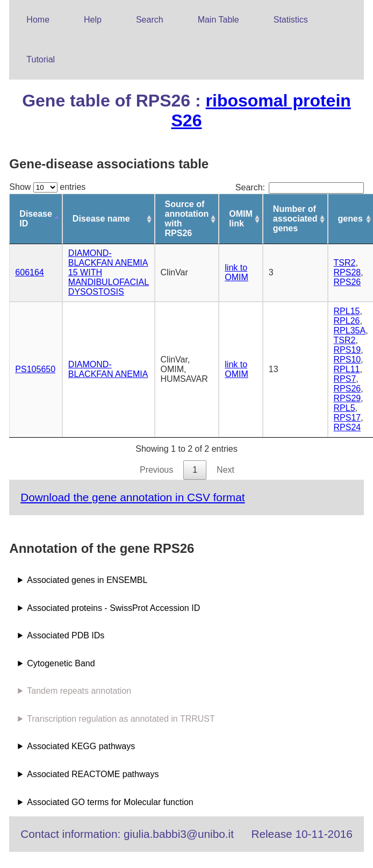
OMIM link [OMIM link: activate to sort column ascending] (241, 219)
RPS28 (347, 272)
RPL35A (350, 330)
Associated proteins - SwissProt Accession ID (113, 608)
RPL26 (347, 321)
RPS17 (347, 418)
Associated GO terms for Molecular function (110, 802)
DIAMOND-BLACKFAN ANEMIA (108, 369)
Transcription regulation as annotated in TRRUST (121, 719)
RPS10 (347, 360)
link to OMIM (236, 272)
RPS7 (345, 379)
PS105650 (35, 369)
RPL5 (345, 408)
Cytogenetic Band (61, 663)
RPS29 (347, 398)
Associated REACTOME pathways (93, 774)
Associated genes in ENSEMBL (87, 580)
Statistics (291, 20)
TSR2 (345, 263)
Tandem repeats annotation (79, 691)
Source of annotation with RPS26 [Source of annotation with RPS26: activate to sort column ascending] (187, 219)
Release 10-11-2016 (302, 834)
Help (93, 20)
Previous (156, 470)
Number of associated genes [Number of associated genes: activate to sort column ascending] (295, 219)
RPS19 (347, 350)
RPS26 (347, 282)
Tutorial (41, 59)
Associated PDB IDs (66, 635)
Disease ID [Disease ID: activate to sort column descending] (36, 219)
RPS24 (347, 427)
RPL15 (347, 311)
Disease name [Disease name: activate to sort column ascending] (101, 219)
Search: (300, 187)
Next (225, 470)
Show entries (47, 187)
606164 (29, 272)
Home (38, 20)
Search (150, 20)
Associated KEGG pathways (81, 746)
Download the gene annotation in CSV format (132, 497)
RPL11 (347, 369)
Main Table (218, 20)
